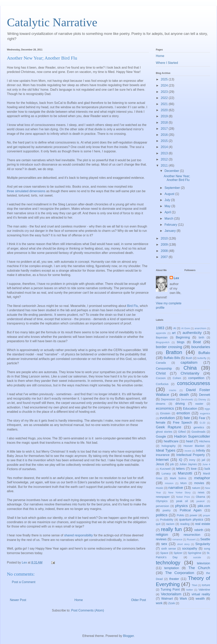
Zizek (171, 603)
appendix (161, 333)
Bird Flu (132, 306)
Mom (183, 483)
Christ (161, 373)
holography (169, 446)
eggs (207, 409)
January (171, 231)
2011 (165, 165)
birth (201, 337)
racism (170, 524)
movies (199, 483)
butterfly (202, 358)
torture (206, 585)
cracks (173, 390)
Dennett (205, 395)
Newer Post (18, 600)
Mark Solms (178, 478)
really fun (171, 529)
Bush (189, 358)
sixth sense (169, 549)
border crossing (169, 347)
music (160, 488)
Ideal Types (166, 450)
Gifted (182, 432)
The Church (199, 568)
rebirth (199, 530)
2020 (165, 110)
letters (181, 469)
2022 (165, 98)
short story (183, 544)
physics (181, 506)
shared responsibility (79, 535)
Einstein (165, 413)
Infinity (201, 451)
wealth (200, 599)
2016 (165, 135)
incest (188, 451)
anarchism (200, 328)
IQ (181, 460)
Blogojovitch (163, 342)
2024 (165, 85)
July (168, 200)
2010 (165, 238)
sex (164, 544)
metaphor (202, 478)
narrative (176, 488)
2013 (165, 153)
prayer (207, 515)
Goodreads (198, 432)
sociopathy (190, 548)
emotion (183, 413)
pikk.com (204, 506)
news (201, 492)
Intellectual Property (191, 455)
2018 (165, 123)
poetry (167, 510)
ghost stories (164, 432)
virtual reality (201, 594)
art (174, 333)
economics (165, 408)
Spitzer (178, 553)
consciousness (194, 383)
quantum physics (191, 520)
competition (196, 378)
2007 (165, 257)
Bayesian (162, 337)
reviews (161, 539)
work (159, 603)
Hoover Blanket (194, 446)
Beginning (183, 337)
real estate (203, 524)
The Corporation (180, 573)
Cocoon (161, 378)
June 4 (206, 464)
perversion (162, 506)
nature (196, 488)
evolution (167, 418)
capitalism (189, 362)
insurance (163, 455)
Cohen (177, 378)
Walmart (167, 599)
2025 (165, 79)
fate (187, 418)
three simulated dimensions (26, 191)
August (170, 194)
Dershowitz (187, 399)
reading (185, 524)
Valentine (204, 590)
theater (174, 579)
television (203, 563)
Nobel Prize (183, 497)
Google (161, 437)
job (172, 464)
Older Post (138, 600)
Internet (162, 460)
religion (162, 534)
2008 (165, 251)
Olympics (162, 501)
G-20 (202, 423)
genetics (199, 427)
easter (199, 404)
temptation (172, 568)
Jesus (160, 464)
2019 (165, 116)
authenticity (192, 333)
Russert (191, 539)
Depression (168, 399)
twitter (190, 590)
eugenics (205, 413)
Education (190, 409)
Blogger (128, 636)
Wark (183, 599)
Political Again (191, 510)
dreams (161, 404)
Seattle (205, 539)
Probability (167, 520)
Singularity (203, 544)
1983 (160, 328)
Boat (197, 342)
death (184, 395)
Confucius (162, 384)
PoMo (181, 515)
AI (175, 328)
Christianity (190, 373)
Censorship (164, 369)
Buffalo (204, 353)
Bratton (174, 352)
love (194, 469)
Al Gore (186, 328)
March (169, 219)
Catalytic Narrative (52, 22)
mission (169, 483)
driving (180, 404)
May (168, 206)
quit (158, 524)
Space (164, 553)
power (194, 515)
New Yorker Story (179, 493)
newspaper (163, 497)
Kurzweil (165, 469)
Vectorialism (171, 594)
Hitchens (205, 441)
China (190, 368)
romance (177, 539)
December (172, 171)
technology (168, 563)
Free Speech (183, 423)
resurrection (192, 535)
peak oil (182, 501)
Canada (161, 363)
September (173, 188)
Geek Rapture (168, 427)
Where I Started (167, 63)
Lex (176, 278)
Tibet (195, 585)
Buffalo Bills (172, 358)
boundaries (201, 347)
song (207, 549)
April (168, 212)
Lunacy (166, 473)
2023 (165, 92)
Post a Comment (24, 582)
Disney (202, 399)
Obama (201, 497)
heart (190, 441)
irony (192, 460)
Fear (202, 418)
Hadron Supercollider (192, 436)
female (161, 423)
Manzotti (185, 473)
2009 (165, 245)
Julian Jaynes (188, 464)
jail (203, 460)
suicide (197, 557)
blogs (181, 342)
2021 (165, 104)
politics (162, 515)
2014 (165, 147)
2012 (165, 159)
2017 (165, 129)
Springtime (195, 553)
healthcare (171, 441)
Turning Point (170, 589)
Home (79, 600)
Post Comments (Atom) (88, 610)
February (171, 225)
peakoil (201, 501)
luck (207, 469)
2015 (165, 141)
